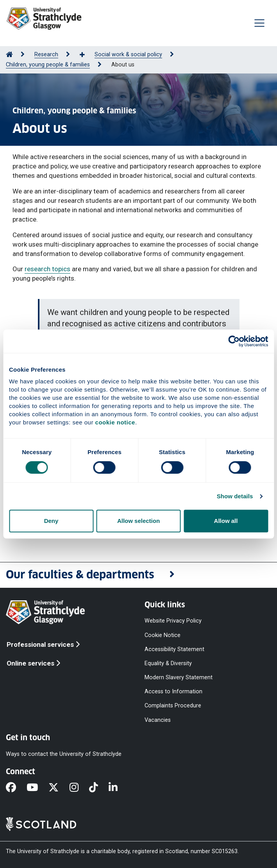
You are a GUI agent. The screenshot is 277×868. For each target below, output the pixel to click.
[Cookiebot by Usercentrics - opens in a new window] (234, 341)
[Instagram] (79, 788)
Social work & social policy (128, 55)
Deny (51, 521)
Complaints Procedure (173, 706)
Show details (235, 496)
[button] (138, 575)
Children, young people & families (48, 65)
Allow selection (138, 521)
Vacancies (158, 720)
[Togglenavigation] (259, 23)
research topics (47, 269)
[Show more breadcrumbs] (86, 55)
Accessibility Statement (174, 649)
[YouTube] (38, 788)
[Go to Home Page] (9, 55)
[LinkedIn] (118, 788)
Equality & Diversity (168, 663)
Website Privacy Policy (173, 621)
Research (46, 55)
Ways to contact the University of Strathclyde (64, 754)
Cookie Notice (163, 635)
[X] (59, 788)
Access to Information (173, 692)
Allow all (226, 521)
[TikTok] (99, 788)
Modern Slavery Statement (179, 677)
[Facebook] (16, 788)
